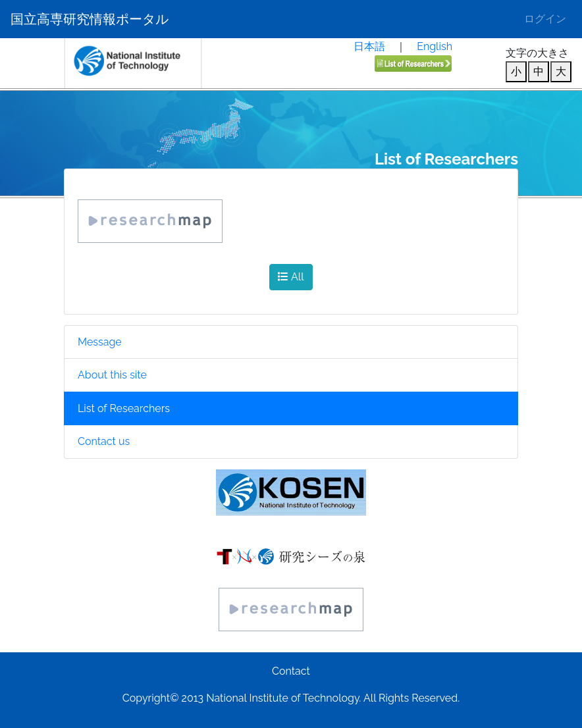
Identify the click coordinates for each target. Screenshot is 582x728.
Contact (291, 671)
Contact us (104, 441)
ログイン (545, 19)
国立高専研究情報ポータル (90, 19)
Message (100, 342)
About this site (112, 375)
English (435, 46)
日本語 (369, 46)
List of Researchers (124, 408)
